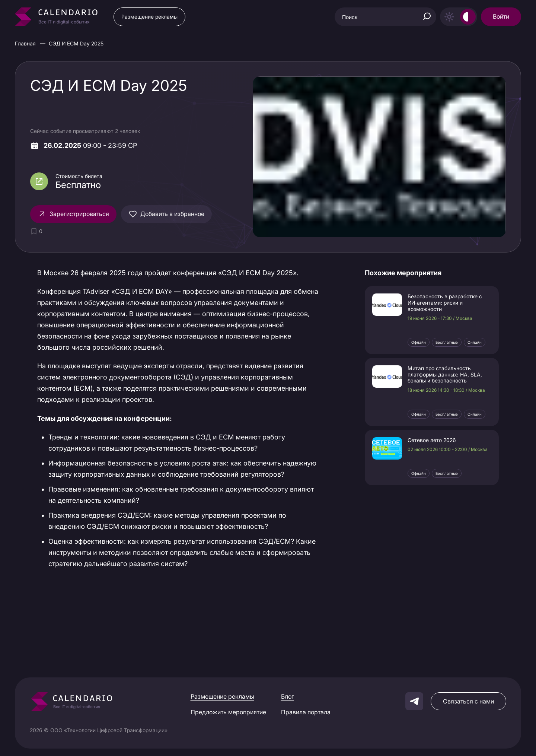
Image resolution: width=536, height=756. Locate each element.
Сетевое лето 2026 (432, 440)
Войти (501, 16)
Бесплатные (447, 342)
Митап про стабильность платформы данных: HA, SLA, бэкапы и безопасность (445, 375)
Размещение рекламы (149, 17)
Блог (288, 696)
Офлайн (419, 342)
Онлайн (475, 342)
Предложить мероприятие (228, 712)
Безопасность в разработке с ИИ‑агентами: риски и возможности (445, 303)
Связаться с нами (468, 701)
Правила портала (306, 712)
